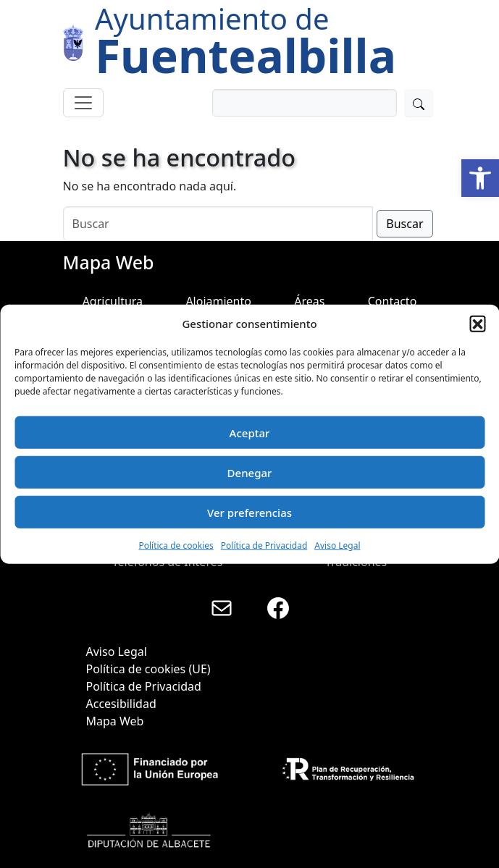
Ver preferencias (249, 512)
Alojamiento (218, 301)
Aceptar (250, 432)
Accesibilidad (121, 704)
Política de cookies (176, 545)
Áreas (309, 301)
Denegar (250, 472)
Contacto (393, 301)
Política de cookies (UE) (148, 669)
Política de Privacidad (264, 545)
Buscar (404, 224)
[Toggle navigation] (83, 103)
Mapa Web (115, 721)
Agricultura (113, 301)
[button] (480, 178)
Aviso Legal (337, 545)
